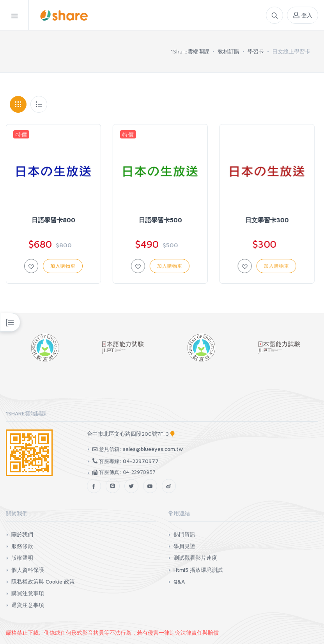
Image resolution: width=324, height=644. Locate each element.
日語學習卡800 (53, 220)
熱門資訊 (184, 534)
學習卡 (256, 51)
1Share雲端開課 (190, 51)
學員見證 (184, 546)
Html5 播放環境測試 (198, 570)
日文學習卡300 (266, 220)
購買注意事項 (28, 593)
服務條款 (22, 546)
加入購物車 (63, 266)
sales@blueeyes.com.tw (153, 449)
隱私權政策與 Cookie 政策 (43, 581)
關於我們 (22, 534)
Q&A (179, 581)
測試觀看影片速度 (195, 558)
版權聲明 (22, 558)
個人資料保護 (28, 570)
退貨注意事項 (28, 605)
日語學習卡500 (160, 220)
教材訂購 (228, 51)
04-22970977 (141, 461)
